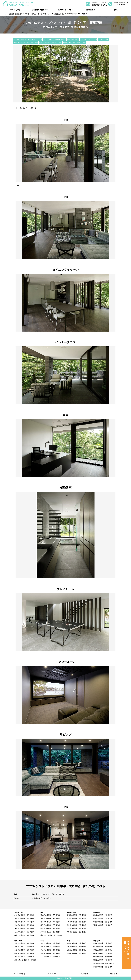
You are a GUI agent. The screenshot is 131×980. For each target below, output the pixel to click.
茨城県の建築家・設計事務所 (50, 915)
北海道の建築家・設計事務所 (24, 915)
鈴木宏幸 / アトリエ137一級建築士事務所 (51, 14)
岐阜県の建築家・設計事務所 (103, 915)
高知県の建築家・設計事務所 (76, 953)
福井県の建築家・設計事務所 (76, 925)
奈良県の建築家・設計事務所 (24, 957)
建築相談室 (91, 10)
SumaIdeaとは (20, 974)
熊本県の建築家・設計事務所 (103, 953)
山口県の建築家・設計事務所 (50, 957)
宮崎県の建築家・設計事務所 (103, 960)
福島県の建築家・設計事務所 (24, 935)
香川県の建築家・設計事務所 (76, 947)
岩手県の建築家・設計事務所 (24, 922)
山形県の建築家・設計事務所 (24, 932)
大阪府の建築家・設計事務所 (24, 950)
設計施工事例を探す (40, 10)
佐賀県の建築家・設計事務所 (103, 947)
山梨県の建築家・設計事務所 (76, 929)
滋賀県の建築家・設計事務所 (24, 943)
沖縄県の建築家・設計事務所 (103, 967)
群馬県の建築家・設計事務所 (50, 922)
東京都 (27, 14)
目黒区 (34, 14)
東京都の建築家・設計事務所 (50, 932)
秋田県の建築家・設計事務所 (24, 929)
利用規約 (84, 974)
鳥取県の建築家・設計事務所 (50, 943)
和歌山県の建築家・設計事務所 (25, 960)
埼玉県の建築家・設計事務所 (50, 925)
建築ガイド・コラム (65, 10)
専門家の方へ (53, 974)
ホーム (5, 14)
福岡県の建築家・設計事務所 (103, 943)
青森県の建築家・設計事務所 (24, 918)
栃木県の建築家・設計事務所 (50, 918)
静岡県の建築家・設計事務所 (103, 918)
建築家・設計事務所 (16, 14)
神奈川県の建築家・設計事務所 (51, 935)
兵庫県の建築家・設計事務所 (24, 953)
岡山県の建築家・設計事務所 (50, 950)
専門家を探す (15, 10)
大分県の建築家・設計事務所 (103, 957)
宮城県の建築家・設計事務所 (24, 925)
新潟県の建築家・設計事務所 (76, 915)
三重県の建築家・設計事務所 (103, 925)
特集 (116, 10)
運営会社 (114, 974)
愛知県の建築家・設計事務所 (103, 922)
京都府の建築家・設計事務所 (24, 947)
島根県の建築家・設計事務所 (50, 947)
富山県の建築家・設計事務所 (76, 918)
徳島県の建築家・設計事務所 (76, 943)
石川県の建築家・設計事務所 (76, 922)
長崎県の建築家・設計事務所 (103, 950)
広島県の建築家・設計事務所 (50, 953)
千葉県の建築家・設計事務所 (50, 929)
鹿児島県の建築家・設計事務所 (103, 963)
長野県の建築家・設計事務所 (76, 932)
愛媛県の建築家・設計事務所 (76, 950)
